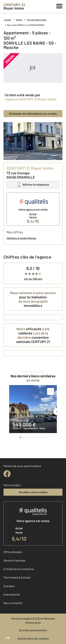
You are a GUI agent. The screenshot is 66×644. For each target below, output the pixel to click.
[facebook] (7, 474)
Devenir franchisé (15, 560)
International (12, 594)
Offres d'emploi (13, 552)
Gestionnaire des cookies (33, 638)
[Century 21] (14, 7)
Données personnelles (33, 630)
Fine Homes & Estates (17, 577)
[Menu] (59, 6)
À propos (9, 586)
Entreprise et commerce (19, 569)
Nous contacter (13, 603)
